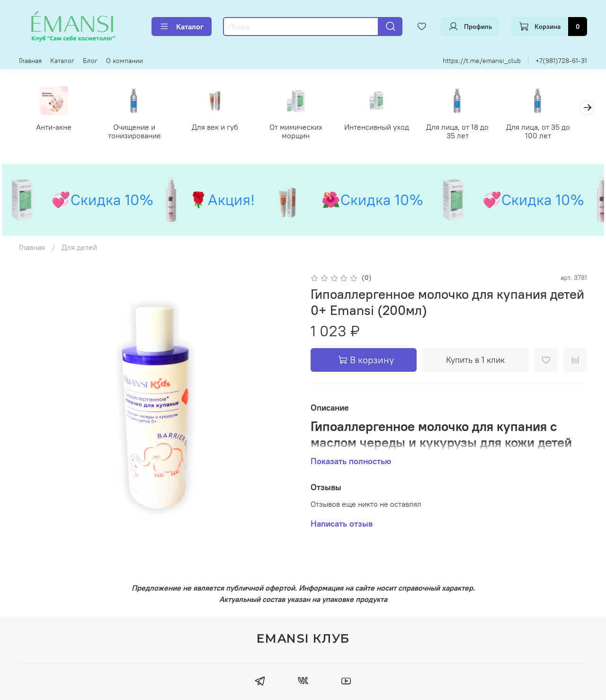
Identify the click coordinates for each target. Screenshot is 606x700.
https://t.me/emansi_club (482, 61)
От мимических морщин (303, 132)
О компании (125, 61)
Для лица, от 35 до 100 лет (551, 132)
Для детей (79, 248)
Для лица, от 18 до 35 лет (469, 132)
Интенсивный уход (386, 128)
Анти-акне (55, 128)
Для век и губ (220, 128)
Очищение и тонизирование (137, 132)
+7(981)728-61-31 (561, 61)
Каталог (182, 27)
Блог (90, 61)
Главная (30, 61)
